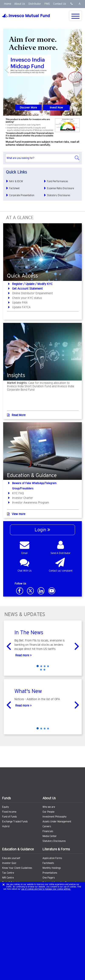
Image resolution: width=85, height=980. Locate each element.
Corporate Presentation (22, 195)
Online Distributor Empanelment (33, 293)
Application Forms (52, 858)
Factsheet (14, 188)
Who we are (49, 807)
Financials (48, 831)
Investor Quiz (9, 863)
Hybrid (6, 826)
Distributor (35, 4)
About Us (20, 4)
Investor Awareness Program (30, 502)
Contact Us (60, 4)
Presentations (50, 873)
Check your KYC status (27, 298)
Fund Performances (57, 181)
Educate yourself (11, 858)
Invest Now (56, 108)
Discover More (28, 108)
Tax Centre (8, 873)
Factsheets (48, 863)
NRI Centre (8, 878)
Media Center (50, 836)
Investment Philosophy (55, 817)
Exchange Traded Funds (15, 822)
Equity (6, 807)
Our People (48, 812)
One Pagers (49, 878)
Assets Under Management (57, 822)
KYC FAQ (18, 493)
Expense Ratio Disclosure (60, 188)
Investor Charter (23, 498)
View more (16, 514)
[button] (7, 68)
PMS (47, 4)
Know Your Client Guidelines (17, 868)
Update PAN (20, 303)
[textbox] (42, 158)
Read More (16, 415)
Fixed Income (9, 812)
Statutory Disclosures (59, 195)
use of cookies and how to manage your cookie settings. (46, 889)
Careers (47, 826)
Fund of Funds (9, 817)
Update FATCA (21, 307)
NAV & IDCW (16, 181)
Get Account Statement (27, 289)
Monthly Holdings (52, 868)
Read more (23, 655)
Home (8, 4)
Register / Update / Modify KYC (32, 284)
